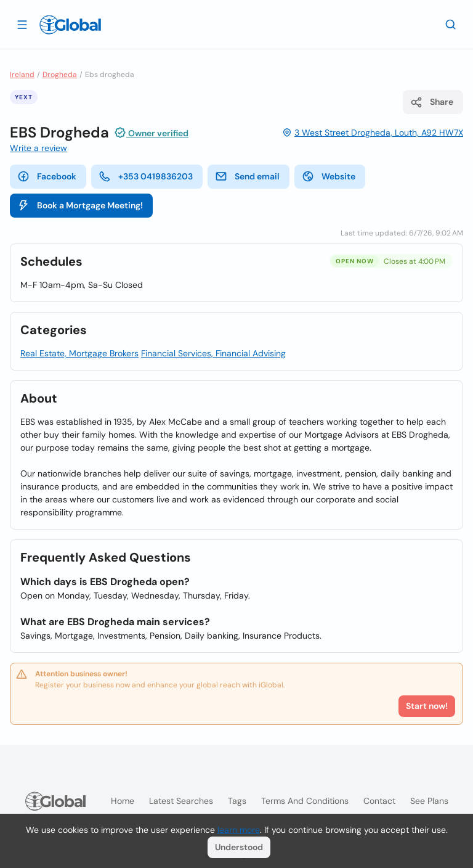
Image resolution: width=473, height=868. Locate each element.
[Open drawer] (22, 24)
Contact (379, 801)
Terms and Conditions (305, 801)
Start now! (427, 706)
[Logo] (70, 25)
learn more (239, 830)
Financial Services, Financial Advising (213, 353)
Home (123, 801)
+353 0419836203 (146, 176)
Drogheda (60, 75)
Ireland (22, 75)
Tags (237, 801)
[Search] (451, 24)
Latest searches (181, 801)
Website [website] (329, 176)
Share (432, 102)
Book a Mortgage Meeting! (80, 205)
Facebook (47, 176)
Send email (247, 176)
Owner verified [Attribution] (151, 133)
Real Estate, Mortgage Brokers (79, 353)
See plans (429, 801)
